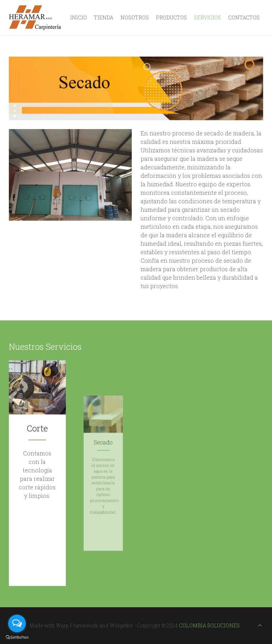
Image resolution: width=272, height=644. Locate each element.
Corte (37, 462)
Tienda (104, 18)
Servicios (208, 18)
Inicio (78, 18)
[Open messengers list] (17, 623)
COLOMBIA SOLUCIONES (209, 625)
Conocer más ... (37, 484)
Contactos (244, 18)
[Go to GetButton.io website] (17, 637)
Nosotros (135, 18)
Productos (171, 18)
